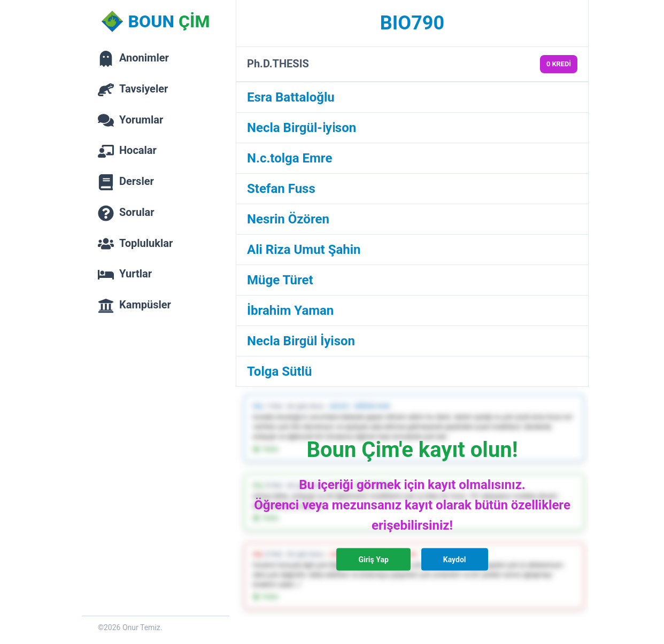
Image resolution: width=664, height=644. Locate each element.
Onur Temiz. (142, 627)
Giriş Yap (373, 560)
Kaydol (455, 560)
